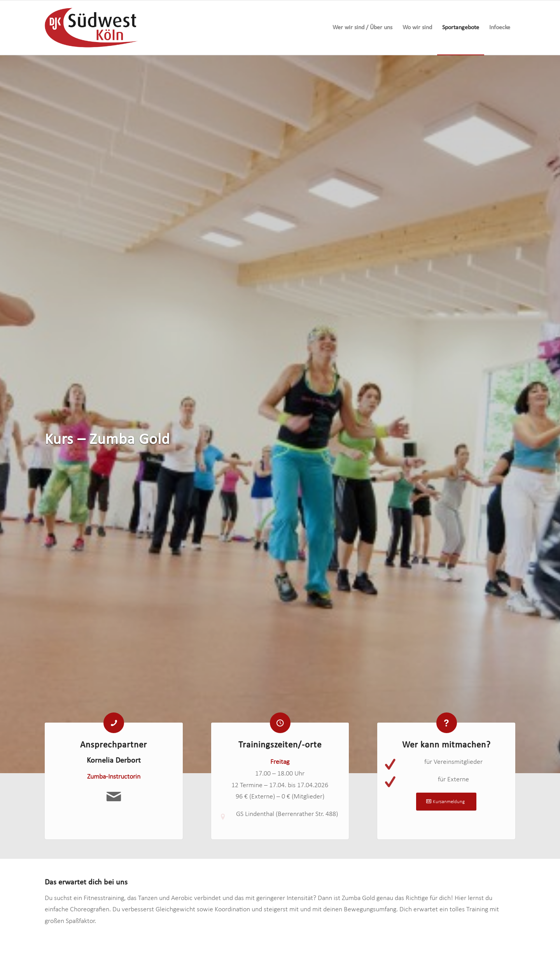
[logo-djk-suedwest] (91, 28)
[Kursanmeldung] (446, 805)
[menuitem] (362, 28)
